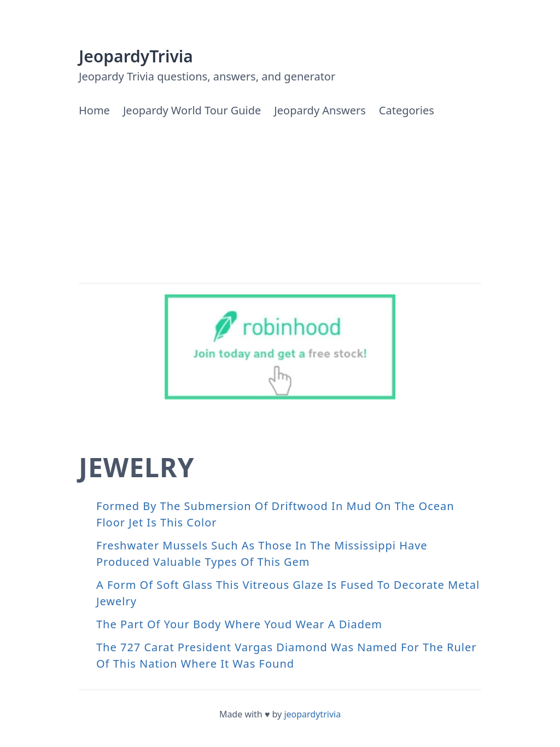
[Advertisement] (280, 201)
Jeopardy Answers (320, 110)
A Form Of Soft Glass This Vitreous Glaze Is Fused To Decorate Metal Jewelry (288, 593)
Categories (407, 110)
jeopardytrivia (312, 714)
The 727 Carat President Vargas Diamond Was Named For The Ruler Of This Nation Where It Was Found (287, 655)
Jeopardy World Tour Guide (192, 110)
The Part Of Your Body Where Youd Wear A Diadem (239, 624)
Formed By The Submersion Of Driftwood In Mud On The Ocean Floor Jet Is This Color (275, 514)
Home (94, 110)
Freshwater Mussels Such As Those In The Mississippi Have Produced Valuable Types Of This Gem (262, 554)
